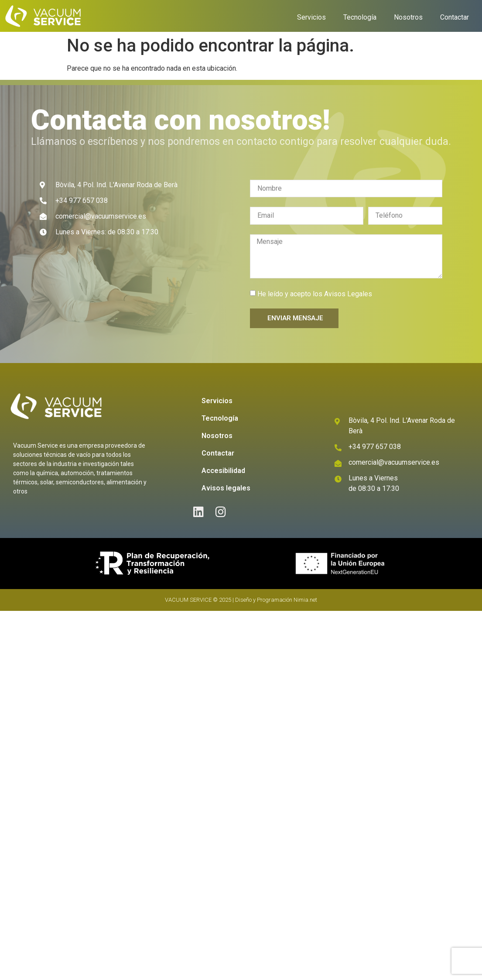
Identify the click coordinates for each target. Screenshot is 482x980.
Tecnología (360, 17)
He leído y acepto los (315, 294)
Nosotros (408, 17)
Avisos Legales (348, 294)
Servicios (311, 17)
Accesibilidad (223, 471)
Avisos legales (226, 488)
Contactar (455, 17)
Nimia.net (305, 600)
